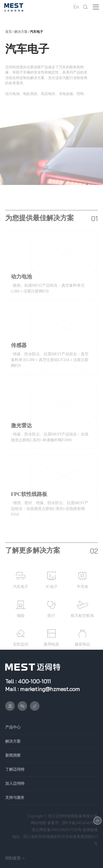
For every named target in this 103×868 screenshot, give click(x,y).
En (76, 7)
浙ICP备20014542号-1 (80, 823)
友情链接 (90, 830)
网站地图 (38, 823)
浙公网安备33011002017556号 (56, 830)
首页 (9, 34)
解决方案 (21, 34)
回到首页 (13, 858)
